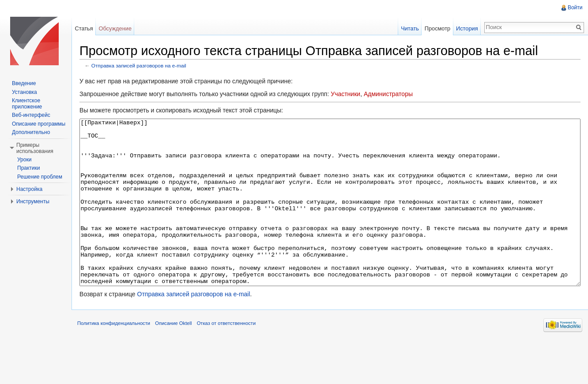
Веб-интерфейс (31, 115)
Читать (407, 28)
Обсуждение (121, 28)
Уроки (24, 160)
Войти (573, 7)
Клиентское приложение (27, 104)
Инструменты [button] (33, 201)
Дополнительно (31, 132)
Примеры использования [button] (35, 148)
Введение (24, 83)
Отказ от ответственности (236, 364)
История (464, 28)
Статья (90, 28)
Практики (29, 168)
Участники (355, 96)
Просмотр (434, 28)
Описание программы (39, 124)
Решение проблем (40, 177)
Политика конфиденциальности (123, 364)
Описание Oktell (183, 364)
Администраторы (398, 96)
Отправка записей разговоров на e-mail (148, 67)
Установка (24, 92)
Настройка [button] (29, 189)
